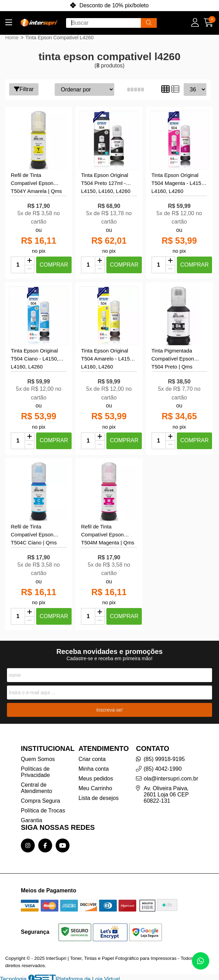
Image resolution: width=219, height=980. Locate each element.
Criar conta (92, 757)
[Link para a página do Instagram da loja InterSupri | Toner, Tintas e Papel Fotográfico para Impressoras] (28, 843)
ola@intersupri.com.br (171, 776)
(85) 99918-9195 (164, 757)
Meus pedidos (96, 776)
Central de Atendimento (36, 785)
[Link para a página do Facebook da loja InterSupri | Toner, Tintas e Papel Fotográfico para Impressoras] (45, 843)
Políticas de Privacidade (35, 770)
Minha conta (94, 766)
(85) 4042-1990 (163, 766)
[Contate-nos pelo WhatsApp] (201, 961)
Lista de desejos (99, 796)
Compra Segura (40, 798)
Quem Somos (38, 757)
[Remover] (30, 268)
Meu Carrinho (95, 786)
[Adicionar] (30, 260)
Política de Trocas (43, 808)
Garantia (31, 818)
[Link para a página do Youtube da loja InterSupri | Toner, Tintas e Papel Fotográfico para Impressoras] (63, 843)
